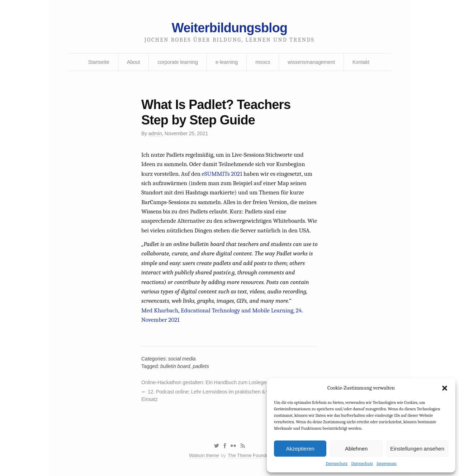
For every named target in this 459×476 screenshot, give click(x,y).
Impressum (387, 463)
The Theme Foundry (249, 455)
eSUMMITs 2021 (222, 174)
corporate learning (178, 62)
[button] (445, 388)
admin (155, 133)
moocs (263, 62)
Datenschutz (337, 463)
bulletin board (175, 366)
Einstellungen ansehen (417, 449)
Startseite (99, 62)
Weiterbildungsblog (229, 28)
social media (182, 359)
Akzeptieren (300, 449)
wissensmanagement (311, 62)
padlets (201, 366)
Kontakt (361, 62)
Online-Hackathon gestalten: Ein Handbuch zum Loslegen (205, 382)
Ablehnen (356, 449)
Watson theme (204, 455)
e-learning (227, 62)
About (134, 62)
